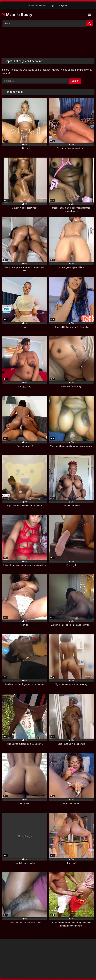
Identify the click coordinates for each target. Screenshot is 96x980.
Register (63, 6)
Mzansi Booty (17, 15)
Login (52, 6)
